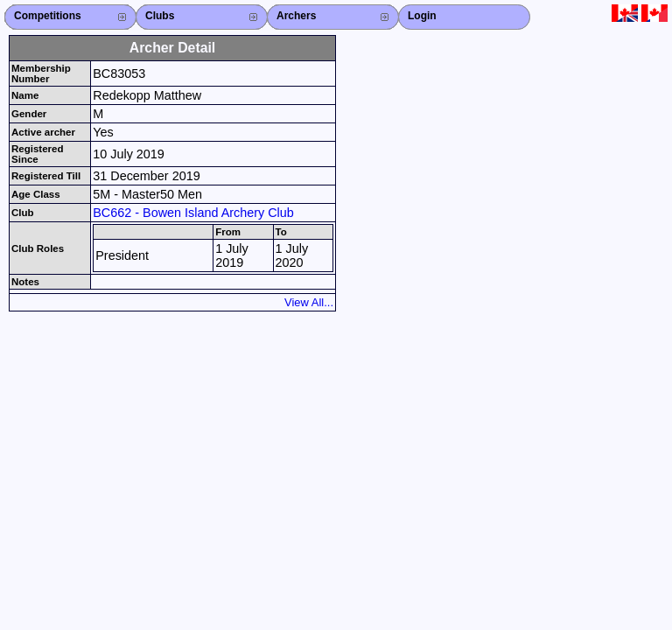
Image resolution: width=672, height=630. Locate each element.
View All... (309, 302)
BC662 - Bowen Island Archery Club (193, 213)
